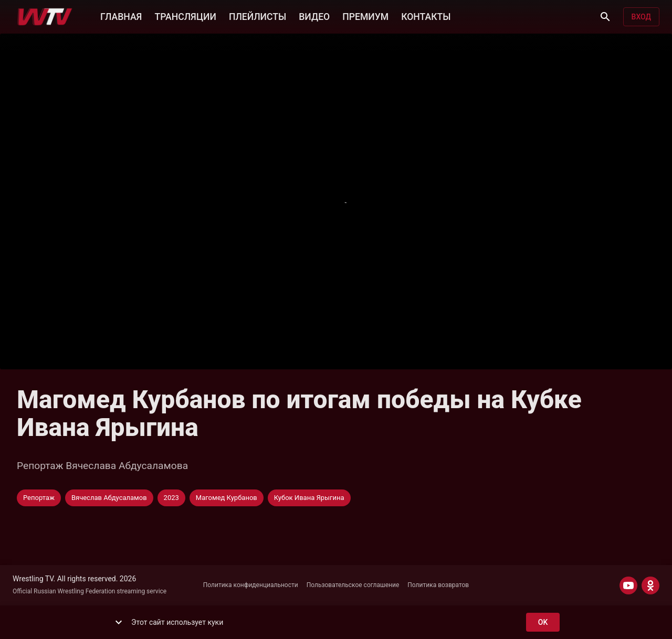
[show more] (119, 622)
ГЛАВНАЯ (121, 16)
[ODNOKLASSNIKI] (650, 585)
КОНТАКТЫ (426, 16)
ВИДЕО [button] (314, 16)
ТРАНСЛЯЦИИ (185, 16)
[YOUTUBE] (628, 585)
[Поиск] (605, 17)
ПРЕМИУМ (365, 16)
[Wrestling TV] (45, 17)
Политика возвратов (438, 585)
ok (543, 622)
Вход (641, 17)
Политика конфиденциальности (251, 585)
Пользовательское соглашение (353, 585)
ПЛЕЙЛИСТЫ (258, 16)
